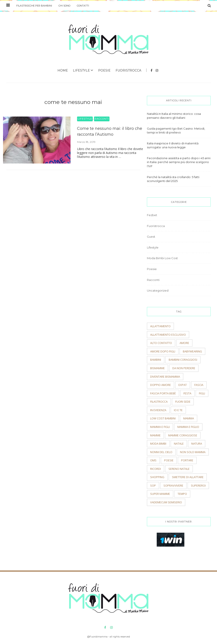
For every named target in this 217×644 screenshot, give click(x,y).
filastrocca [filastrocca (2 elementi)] (159, 402)
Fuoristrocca (128, 70)
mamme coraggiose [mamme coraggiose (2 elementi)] (183, 435)
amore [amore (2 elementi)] (184, 343)
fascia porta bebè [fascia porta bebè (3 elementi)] (163, 393)
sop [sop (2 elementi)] (153, 486)
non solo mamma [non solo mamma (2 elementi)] (193, 452)
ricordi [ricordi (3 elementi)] (156, 469)
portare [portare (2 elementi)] (187, 460)
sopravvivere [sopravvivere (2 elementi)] (173, 486)
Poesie (104, 70)
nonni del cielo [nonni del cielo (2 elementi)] (161, 452)
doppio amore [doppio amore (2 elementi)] (161, 385)
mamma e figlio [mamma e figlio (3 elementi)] (188, 427)
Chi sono (64, 6)
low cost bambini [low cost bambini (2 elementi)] (163, 418)
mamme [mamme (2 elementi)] (155, 435)
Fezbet (152, 215)
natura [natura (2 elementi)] (197, 444)
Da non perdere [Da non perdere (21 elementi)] (184, 368)
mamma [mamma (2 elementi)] (189, 418)
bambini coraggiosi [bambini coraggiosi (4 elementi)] (183, 360)
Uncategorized (158, 290)
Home (63, 70)
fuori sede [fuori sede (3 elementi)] (183, 402)
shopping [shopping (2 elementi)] (157, 477)
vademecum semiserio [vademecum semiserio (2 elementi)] (166, 502)
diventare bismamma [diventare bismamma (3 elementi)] (165, 377)
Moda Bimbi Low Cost (162, 258)
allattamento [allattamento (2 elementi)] (160, 326)
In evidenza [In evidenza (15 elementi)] (158, 410)
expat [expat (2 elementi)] (183, 385)
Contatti (83, 6)
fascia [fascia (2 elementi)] (199, 385)
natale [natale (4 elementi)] (179, 444)
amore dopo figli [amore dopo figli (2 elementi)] (163, 351)
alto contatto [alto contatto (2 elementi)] (161, 343)
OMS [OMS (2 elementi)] (153, 460)
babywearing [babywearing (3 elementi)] (192, 351)
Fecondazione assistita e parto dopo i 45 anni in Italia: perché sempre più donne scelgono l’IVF (179, 162)
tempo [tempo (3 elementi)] (182, 494)
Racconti (102, 119)
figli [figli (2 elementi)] (202, 393)
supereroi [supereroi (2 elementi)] (198, 486)
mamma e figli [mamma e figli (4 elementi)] (160, 427)
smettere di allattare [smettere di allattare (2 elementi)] (188, 477)
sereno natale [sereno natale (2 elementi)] (179, 469)
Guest (151, 237)
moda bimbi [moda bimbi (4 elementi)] (158, 444)
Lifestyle (81, 70)
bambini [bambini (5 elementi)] (156, 360)
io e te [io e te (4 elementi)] (178, 410)
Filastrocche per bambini (34, 6)
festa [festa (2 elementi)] (187, 393)
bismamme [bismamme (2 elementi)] (157, 368)
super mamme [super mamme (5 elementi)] (160, 494)
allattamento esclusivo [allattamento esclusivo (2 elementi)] (168, 335)
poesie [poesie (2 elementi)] (169, 460)
